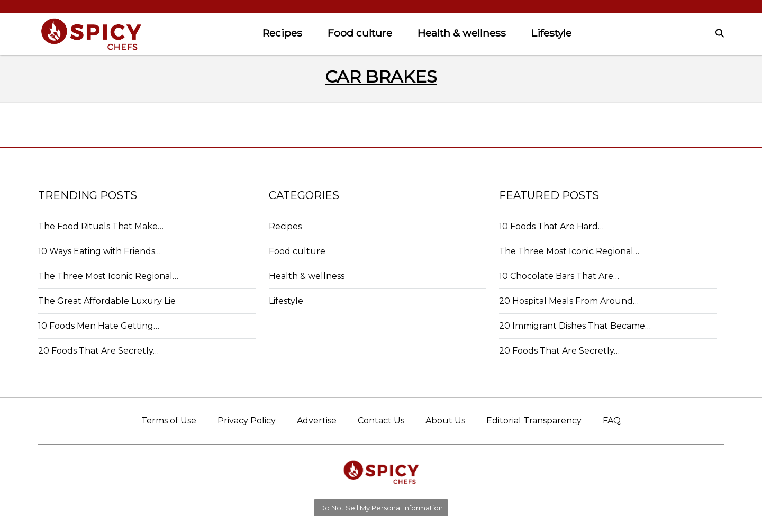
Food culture (360, 33)
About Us (445, 421)
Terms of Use (169, 421)
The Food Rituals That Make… (101, 226)
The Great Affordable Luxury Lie (107, 301)
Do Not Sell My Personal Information (381, 508)
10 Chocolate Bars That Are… (559, 276)
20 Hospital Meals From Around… (569, 301)
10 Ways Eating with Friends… (99, 251)
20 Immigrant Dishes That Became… (575, 326)
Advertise (317, 421)
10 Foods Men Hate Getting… (99, 326)
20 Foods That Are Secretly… (98, 351)
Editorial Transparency (534, 421)
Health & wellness (462, 33)
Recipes (282, 33)
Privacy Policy (247, 421)
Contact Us (381, 421)
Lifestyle (551, 33)
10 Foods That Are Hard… (551, 226)
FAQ (612, 421)
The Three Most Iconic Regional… (108, 276)
